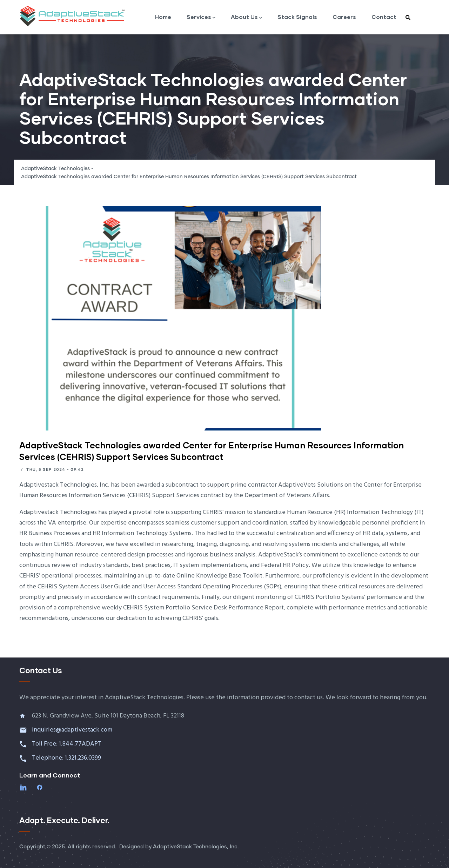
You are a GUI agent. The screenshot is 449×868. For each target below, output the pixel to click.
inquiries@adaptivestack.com (72, 730)
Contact (384, 17)
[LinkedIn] (24, 787)
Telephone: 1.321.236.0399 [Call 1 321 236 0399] (67, 758)
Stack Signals (297, 17)
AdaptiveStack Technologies (55, 169)
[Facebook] (40, 787)
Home (163, 17)
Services (201, 17)
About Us (246, 17)
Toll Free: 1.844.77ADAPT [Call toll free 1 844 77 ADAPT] (67, 744)
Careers (344, 17)
